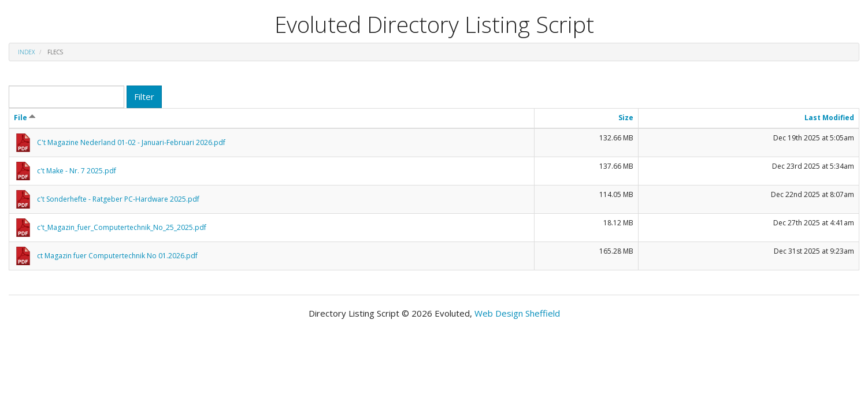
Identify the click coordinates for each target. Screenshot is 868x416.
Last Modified (829, 118)
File (25, 118)
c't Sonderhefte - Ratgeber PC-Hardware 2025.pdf (118, 199)
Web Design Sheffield (517, 313)
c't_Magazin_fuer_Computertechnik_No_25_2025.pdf (122, 227)
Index (26, 52)
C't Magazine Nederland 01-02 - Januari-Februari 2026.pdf (131, 142)
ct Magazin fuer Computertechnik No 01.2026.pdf (117, 256)
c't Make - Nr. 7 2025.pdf (77, 171)
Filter (144, 96)
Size (626, 118)
